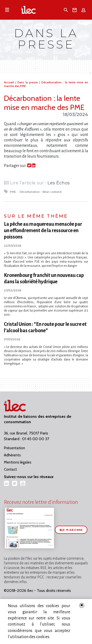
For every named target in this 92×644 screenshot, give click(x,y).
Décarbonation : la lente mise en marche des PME (44, 103)
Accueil (10, 82)
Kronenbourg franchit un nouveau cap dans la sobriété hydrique (44, 278)
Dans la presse (28, 82)
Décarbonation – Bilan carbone (41, 192)
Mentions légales (18, 462)
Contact (10, 469)
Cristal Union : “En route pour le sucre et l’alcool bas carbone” (45, 327)
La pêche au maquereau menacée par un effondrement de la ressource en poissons (43, 230)
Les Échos (59, 183)
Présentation (14, 448)
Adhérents (12, 455)
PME (13, 192)
